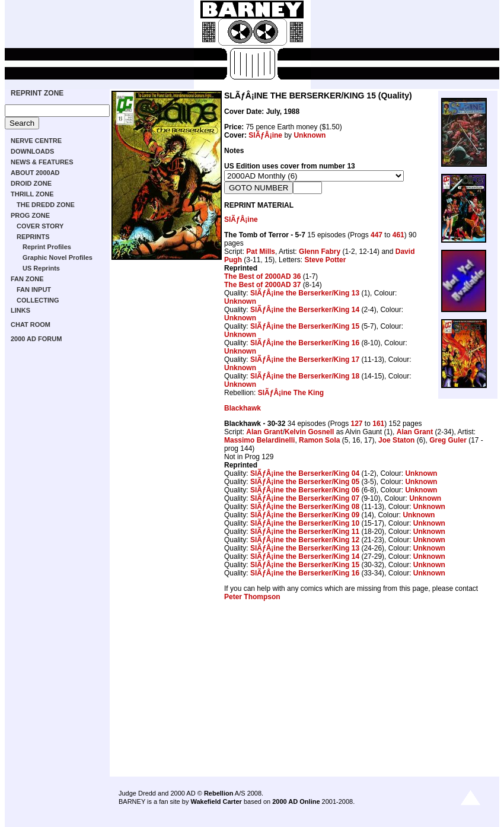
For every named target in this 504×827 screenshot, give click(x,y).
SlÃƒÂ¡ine (265, 135)
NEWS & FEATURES (42, 162)
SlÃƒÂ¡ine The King (291, 393)
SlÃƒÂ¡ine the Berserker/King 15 (305, 326)
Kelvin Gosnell (309, 432)
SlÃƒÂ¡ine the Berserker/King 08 (305, 507)
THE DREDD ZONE (46, 205)
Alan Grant (264, 432)
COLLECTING (38, 300)
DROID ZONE (31, 183)
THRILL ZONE (32, 194)
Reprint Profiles (47, 247)
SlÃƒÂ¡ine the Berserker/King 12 (305, 540)
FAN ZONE (27, 279)
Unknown (310, 135)
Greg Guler (448, 440)
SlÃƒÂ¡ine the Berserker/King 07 (305, 498)
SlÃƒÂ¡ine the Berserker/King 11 (305, 532)
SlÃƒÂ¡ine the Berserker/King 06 (305, 490)
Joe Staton (396, 440)
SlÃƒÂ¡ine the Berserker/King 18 (305, 376)
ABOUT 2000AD (35, 173)
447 (377, 235)
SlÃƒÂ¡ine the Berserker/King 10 (305, 523)
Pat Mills (261, 252)
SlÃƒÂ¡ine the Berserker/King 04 (305, 473)
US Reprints (41, 268)
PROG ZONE (30, 215)
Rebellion (219, 793)
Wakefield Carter (216, 801)
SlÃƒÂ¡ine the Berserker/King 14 (305, 310)
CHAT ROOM (31, 325)
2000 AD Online (296, 801)
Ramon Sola (319, 440)
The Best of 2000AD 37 (262, 285)
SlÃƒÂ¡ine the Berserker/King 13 (305, 293)
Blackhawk (243, 408)
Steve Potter (325, 260)
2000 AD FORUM (36, 339)
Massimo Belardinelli (259, 440)
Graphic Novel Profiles (58, 257)
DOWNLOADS (32, 151)
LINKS (20, 310)
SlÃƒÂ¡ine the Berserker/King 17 (305, 360)
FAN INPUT (34, 290)
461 (398, 235)
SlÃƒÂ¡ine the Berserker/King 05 (305, 482)
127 (356, 424)
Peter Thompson (252, 597)
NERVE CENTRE (36, 141)
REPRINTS (33, 237)
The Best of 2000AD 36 (262, 276)
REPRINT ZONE (37, 93)
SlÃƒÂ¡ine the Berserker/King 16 (305, 343)
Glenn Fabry (320, 252)
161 (378, 424)
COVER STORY (40, 226)
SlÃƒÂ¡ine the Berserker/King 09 (305, 515)
